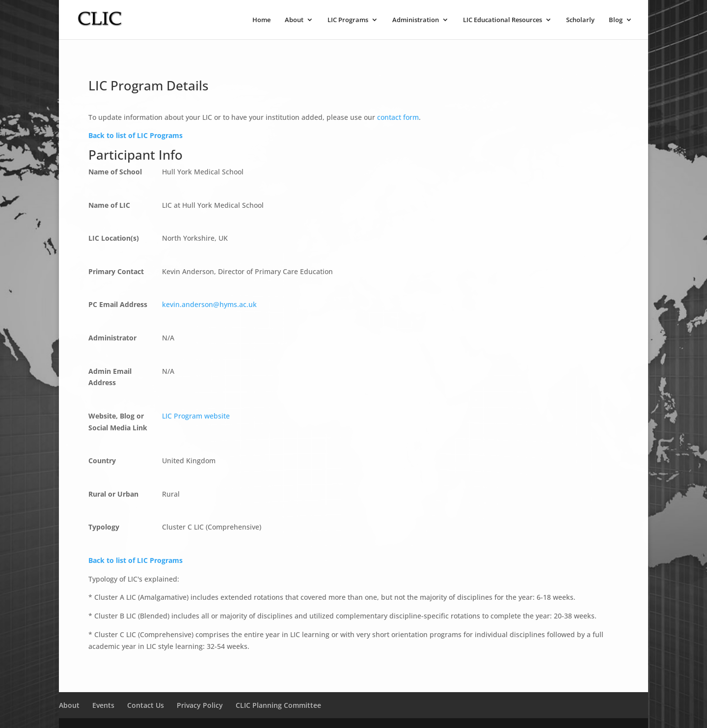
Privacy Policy (200, 705)
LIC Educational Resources (503, 20)
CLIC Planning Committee (278, 705)
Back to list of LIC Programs (136, 135)
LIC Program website (196, 416)
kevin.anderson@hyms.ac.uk (209, 304)
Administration (416, 20)
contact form (398, 117)
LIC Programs (348, 20)
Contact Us (146, 705)
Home (261, 20)
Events (103, 705)
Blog (616, 20)
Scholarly (580, 20)
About (294, 20)
